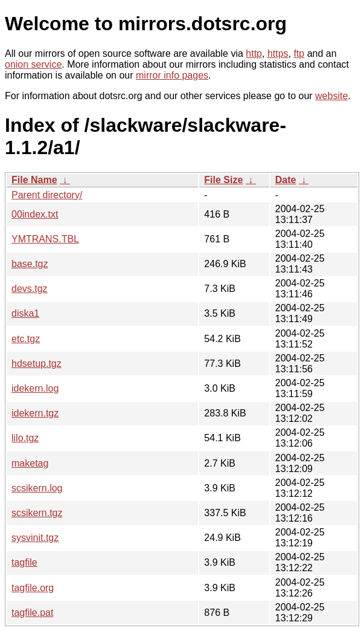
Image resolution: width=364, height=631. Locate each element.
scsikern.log (37, 488)
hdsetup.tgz (37, 364)
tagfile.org (33, 588)
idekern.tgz (35, 413)
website (331, 96)
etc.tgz (26, 339)
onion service (33, 64)
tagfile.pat (32, 613)
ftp (299, 53)
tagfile (24, 562)
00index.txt (35, 214)
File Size (223, 180)
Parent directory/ (47, 195)
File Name (34, 180)
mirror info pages (172, 75)
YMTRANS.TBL (45, 239)
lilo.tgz (25, 438)
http (254, 53)
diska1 (25, 313)
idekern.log (35, 388)
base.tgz (30, 264)
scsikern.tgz (37, 513)
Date (286, 180)
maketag (30, 463)
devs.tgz (30, 289)
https (278, 53)
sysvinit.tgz (35, 538)
